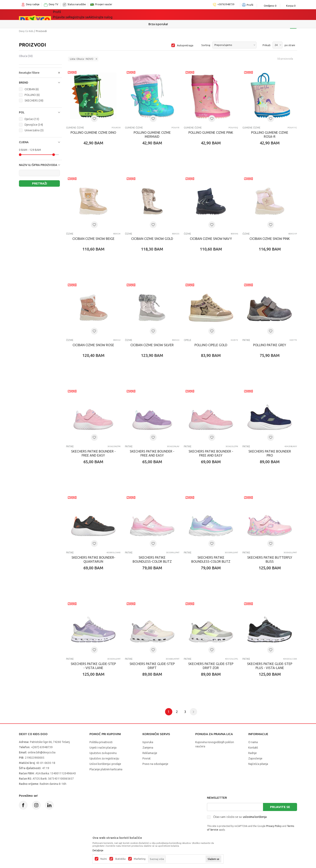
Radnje (253, 753)
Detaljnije (98, 850)
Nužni (104, 859)
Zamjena (148, 748)
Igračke (95, 15)
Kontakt (253, 748)
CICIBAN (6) (32, 89)
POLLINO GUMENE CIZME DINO (93, 133)
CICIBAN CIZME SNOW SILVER (152, 345)
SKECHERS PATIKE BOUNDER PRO (270, 453)
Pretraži (39, 183)
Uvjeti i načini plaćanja (103, 748)
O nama (253, 742)
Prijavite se (280, 807)
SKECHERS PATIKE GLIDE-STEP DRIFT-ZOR (211, 666)
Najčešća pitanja (258, 764)
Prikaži (267, 45)
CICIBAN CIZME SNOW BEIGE (93, 239)
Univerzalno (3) (34, 130)
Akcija (142, 15)
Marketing (140, 859)
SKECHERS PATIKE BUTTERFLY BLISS (270, 559)
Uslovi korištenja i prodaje (105, 764)
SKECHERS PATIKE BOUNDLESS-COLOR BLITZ (152, 559)
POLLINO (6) (32, 95)
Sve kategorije (69, 15)
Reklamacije (150, 753)
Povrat (147, 758)
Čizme (70, 234)
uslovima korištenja (255, 817)
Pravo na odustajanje (155, 764)
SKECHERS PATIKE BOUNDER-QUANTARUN (93, 559)
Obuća (26, 56)
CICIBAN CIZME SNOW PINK (270, 239)
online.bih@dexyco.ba (42, 752)
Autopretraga (185, 45)
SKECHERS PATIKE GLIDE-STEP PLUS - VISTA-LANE (270, 666)
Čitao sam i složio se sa (240, 817)
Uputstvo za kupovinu (103, 753)
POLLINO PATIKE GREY (270, 345)
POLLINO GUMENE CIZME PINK (211, 133)
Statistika (120, 859)
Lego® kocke (119, 15)
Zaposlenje (255, 758)
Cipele (188, 340)
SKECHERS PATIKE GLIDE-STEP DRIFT (152, 666)
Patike (246, 340)
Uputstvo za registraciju (104, 758)
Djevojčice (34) (34, 125)
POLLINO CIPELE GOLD (211, 345)
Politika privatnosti (101, 742)
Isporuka (148, 742)
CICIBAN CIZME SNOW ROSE (93, 345)
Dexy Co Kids (26, 31)
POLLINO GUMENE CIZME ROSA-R (270, 135)
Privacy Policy (274, 826)
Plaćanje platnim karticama (106, 769)
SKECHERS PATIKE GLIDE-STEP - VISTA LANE (93, 666)
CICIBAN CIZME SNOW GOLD (152, 239)
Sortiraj (206, 45)
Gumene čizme (75, 128)
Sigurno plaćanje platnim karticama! (158, 24)
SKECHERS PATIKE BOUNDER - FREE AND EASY (93, 453)
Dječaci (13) (32, 119)
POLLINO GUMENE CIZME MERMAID (152, 135)
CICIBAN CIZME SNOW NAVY (211, 239)
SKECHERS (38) (34, 100)
